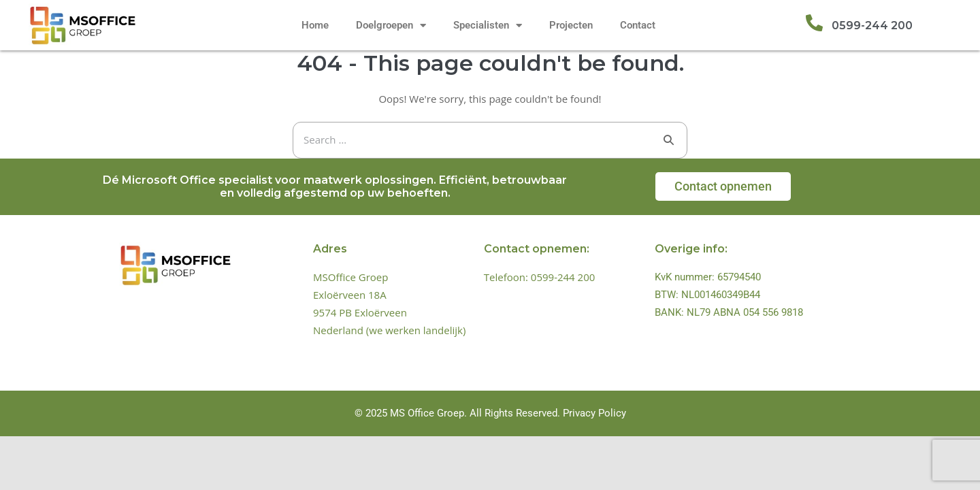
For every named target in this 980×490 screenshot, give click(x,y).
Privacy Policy (594, 413)
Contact (638, 25)
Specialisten (488, 26)
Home (315, 25)
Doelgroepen (391, 26)
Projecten (571, 25)
